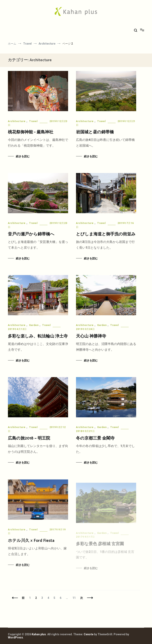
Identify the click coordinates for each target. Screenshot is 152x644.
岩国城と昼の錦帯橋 (95, 132)
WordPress (15, 637)
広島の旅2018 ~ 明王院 (29, 438)
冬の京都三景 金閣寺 (95, 439)
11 (74, 598)
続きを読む (23, 156)
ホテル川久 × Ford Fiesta (31, 543)
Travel (33, 121)
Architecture (17, 121)
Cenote (89, 634)
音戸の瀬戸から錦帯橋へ (31, 234)
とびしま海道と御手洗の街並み (106, 234)
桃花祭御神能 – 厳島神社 (31, 132)
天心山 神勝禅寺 (91, 336)
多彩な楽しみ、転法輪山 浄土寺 (38, 336)
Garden (34, 325)
